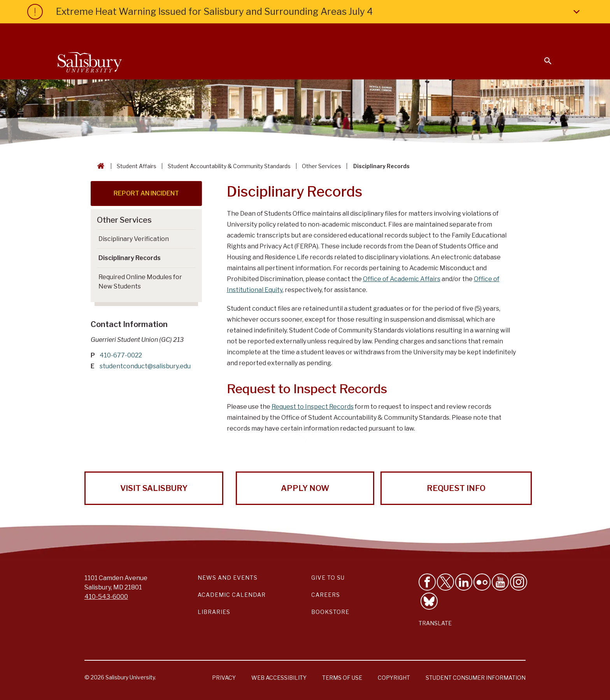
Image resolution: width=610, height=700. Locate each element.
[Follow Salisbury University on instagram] (519, 582)
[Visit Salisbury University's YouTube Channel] (500, 582)
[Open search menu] (543, 56)
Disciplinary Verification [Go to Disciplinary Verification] (134, 239)
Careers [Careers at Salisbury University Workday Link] (326, 595)
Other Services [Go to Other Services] (124, 220)
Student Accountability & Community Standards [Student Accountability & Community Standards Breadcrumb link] (229, 166)
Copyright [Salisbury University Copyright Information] (394, 678)
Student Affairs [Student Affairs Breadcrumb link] (137, 166)
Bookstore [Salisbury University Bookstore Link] (330, 612)
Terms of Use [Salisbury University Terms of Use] (342, 678)
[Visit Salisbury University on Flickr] (482, 582)
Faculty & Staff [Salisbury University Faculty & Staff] (421, 33)
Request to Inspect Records (313, 407)
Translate (435, 623)
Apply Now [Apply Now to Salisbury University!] (305, 488)
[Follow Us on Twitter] (445, 582)
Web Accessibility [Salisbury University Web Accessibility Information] (279, 678)
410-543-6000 (106, 597)
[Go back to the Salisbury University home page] (99, 166)
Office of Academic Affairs (402, 279)
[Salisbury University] (89, 61)
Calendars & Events (320, 33)
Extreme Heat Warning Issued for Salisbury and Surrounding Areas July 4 (319, 12)
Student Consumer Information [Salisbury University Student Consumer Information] (476, 678)
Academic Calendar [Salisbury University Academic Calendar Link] (232, 595)
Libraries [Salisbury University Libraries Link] (214, 612)
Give (537, 33)
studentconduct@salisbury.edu (145, 366)
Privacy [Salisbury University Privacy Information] (224, 678)
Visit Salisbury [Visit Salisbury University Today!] (154, 488)
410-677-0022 (121, 355)
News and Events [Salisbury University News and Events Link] (228, 578)
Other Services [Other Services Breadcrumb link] (322, 166)
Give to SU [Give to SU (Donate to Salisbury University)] (328, 578)
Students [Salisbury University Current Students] (374, 33)
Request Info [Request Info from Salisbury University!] (456, 488)
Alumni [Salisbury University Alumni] (499, 33)
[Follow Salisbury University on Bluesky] (429, 601)
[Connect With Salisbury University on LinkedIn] (464, 582)
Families (466, 33)
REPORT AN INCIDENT (146, 193)
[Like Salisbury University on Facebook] (427, 582)
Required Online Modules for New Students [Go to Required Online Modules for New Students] (140, 282)
